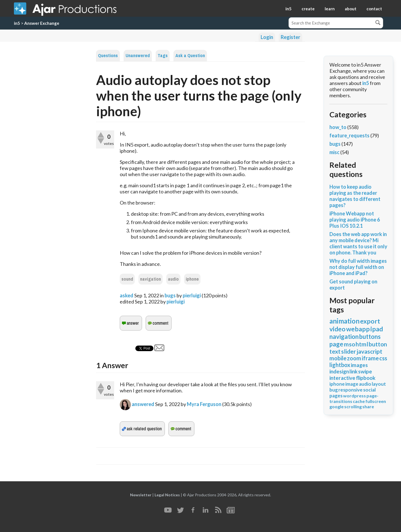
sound (127, 279)
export (370, 321)
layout (379, 384)
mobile (338, 358)
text (335, 351)
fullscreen (376, 401)
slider (349, 351)
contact (374, 9)
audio (173, 279)
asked (127, 295)
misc (334, 152)
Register (290, 37)
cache (359, 401)
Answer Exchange (42, 23)
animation (344, 321)
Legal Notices (167, 495)
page (336, 344)
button (378, 344)
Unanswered (138, 56)
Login (267, 37)
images (359, 365)
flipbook (366, 378)
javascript (369, 351)
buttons (370, 337)
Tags (163, 56)
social (369, 390)
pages (336, 396)
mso (349, 344)
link (354, 371)
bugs (170, 295)
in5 (288, 9)
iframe (370, 358)
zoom (354, 358)
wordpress (354, 396)
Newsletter (141, 495)
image (352, 384)
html (362, 344)
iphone (192, 279)
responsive (350, 390)
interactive (342, 378)
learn (330, 9)
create (308, 9)
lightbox (340, 365)
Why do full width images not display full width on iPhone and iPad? (358, 267)
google (337, 406)
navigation (151, 279)
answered (143, 404)
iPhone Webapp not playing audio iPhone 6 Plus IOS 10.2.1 (355, 220)
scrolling (353, 406)
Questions (108, 56)
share (368, 406)
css (383, 358)
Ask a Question (190, 56)
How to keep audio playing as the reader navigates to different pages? (355, 196)
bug (334, 390)
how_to (338, 127)
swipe (365, 371)
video (338, 329)
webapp (358, 329)
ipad (377, 329)
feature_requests (349, 135)
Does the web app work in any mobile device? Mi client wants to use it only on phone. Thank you (358, 243)
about (351, 9)
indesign (339, 371)
